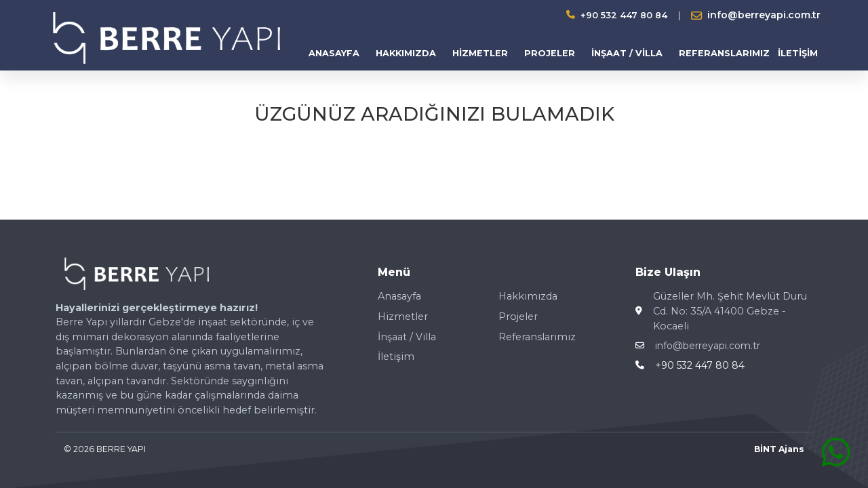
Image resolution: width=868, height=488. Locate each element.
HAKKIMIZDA (406, 53)
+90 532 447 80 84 (624, 15)
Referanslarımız (537, 337)
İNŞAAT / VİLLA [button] (627, 53)
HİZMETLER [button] (480, 53)
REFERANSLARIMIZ (724, 53)
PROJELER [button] (550, 53)
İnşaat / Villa (407, 337)
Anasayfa (399, 296)
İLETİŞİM (798, 53)
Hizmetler (403, 317)
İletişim (396, 357)
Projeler (518, 317)
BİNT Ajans (779, 449)
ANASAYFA (334, 53)
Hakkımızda (528, 296)
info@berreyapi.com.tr (708, 346)
